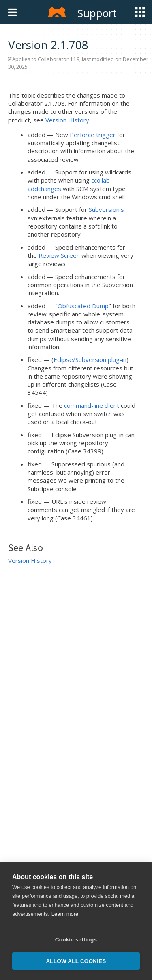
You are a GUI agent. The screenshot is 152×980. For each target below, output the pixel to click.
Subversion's (106, 209)
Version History (67, 120)
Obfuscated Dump (83, 306)
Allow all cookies (76, 961)
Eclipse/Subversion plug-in (90, 359)
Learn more (65, 914)
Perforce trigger (93, 135)
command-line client (92, 405)
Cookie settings (76, 940)
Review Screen (59, 255)
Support (97, 13)
